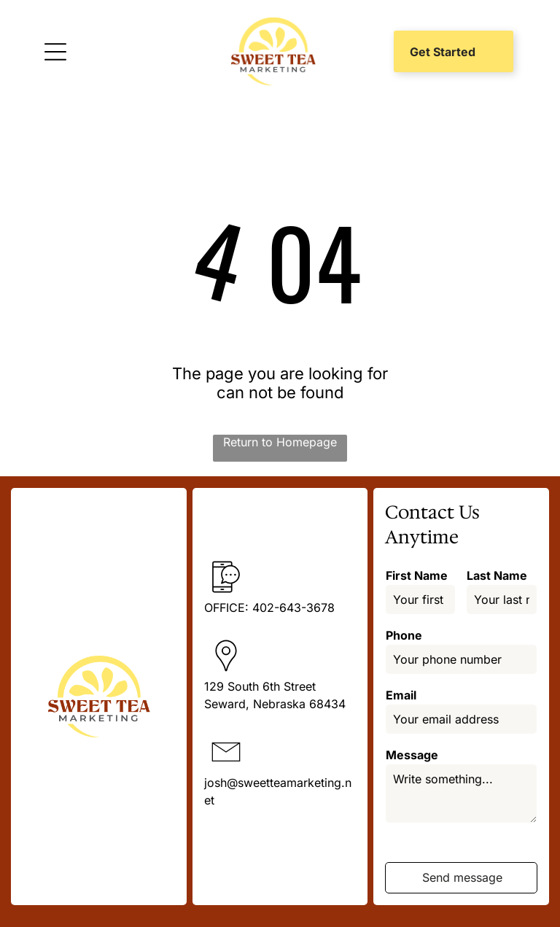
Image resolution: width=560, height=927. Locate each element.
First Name (417, 575)
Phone (404, 635)
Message (412, 755)
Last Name (497, 575)
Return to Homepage (280, 442)
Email (401, 695)
